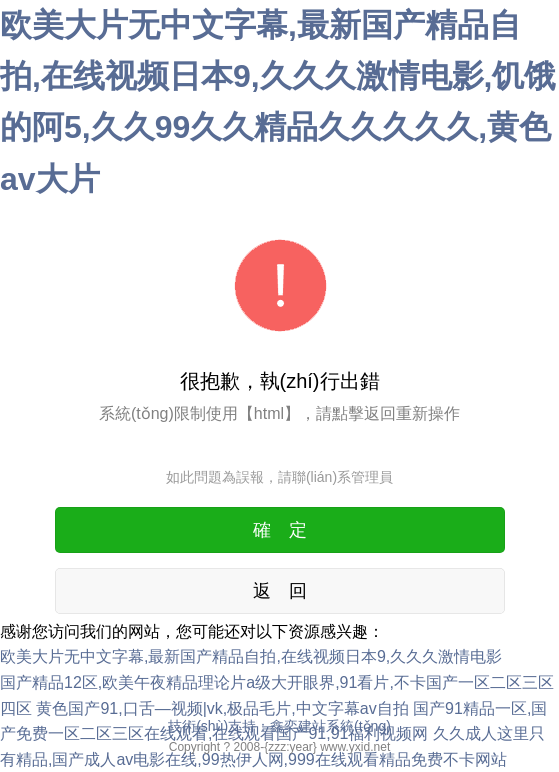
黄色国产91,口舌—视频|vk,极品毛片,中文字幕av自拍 (222, 708)
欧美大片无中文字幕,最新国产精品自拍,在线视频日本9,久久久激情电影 (251, 656)
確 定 (280, 530)
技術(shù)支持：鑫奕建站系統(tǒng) (279, 726)
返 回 (280, 591)
